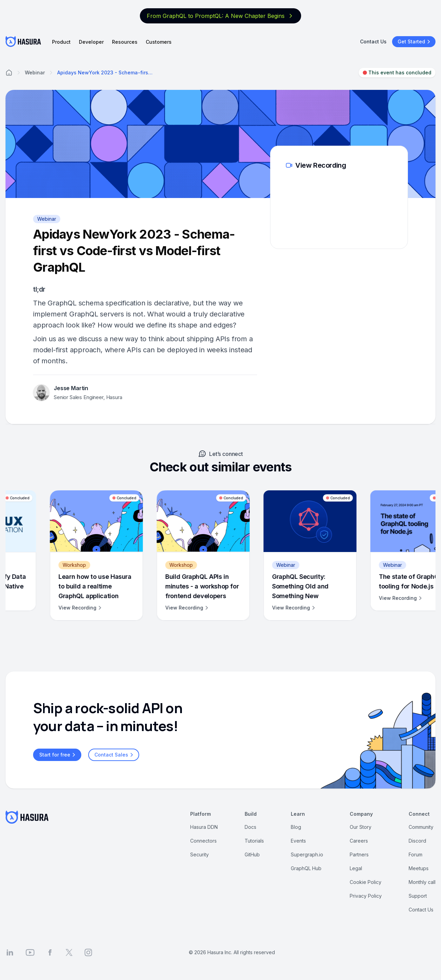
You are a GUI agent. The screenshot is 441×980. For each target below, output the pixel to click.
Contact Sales (115, 755)
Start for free (58, 755)
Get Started (415, 42)
